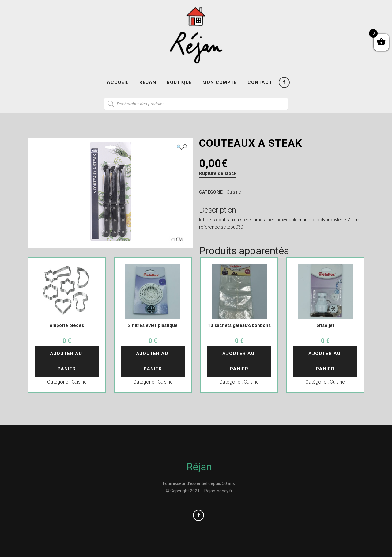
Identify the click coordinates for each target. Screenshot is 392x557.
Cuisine (234, 192)
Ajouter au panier (67, 361)
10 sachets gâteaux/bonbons (239, 325)
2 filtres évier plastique (153, 325)
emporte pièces (67, 325)
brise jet (325, 325)
